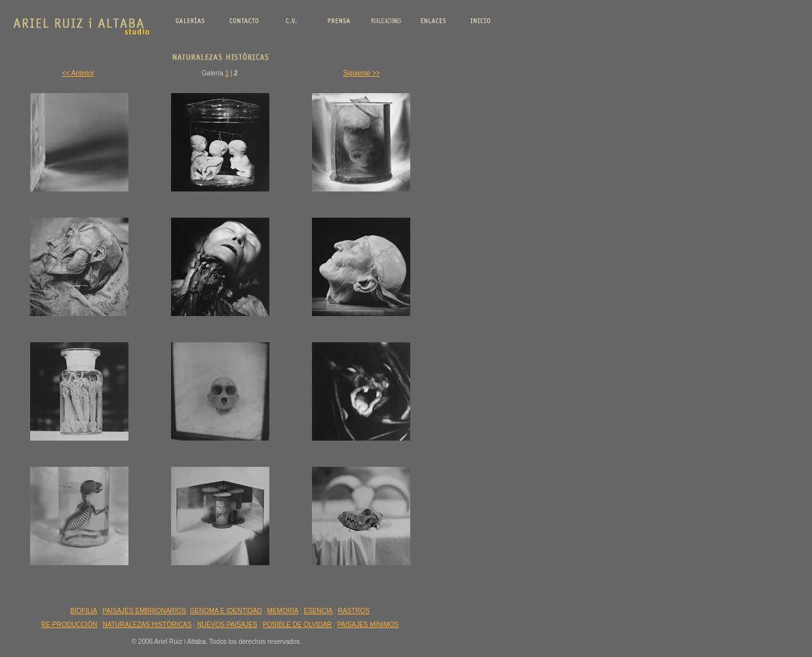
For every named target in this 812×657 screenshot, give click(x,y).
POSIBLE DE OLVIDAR (297, 625)
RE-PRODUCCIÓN (69, 625)
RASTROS (354, 611)
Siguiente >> (361, 73)
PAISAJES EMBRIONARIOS (144, 611)
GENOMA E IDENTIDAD (225, 611)
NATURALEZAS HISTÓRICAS (147, 625)
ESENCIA (319, 611)
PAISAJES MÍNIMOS (368, 625)
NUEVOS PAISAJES (227, 625)
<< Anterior (78, 73)
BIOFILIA (84, 611)
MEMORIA (283, 611)
